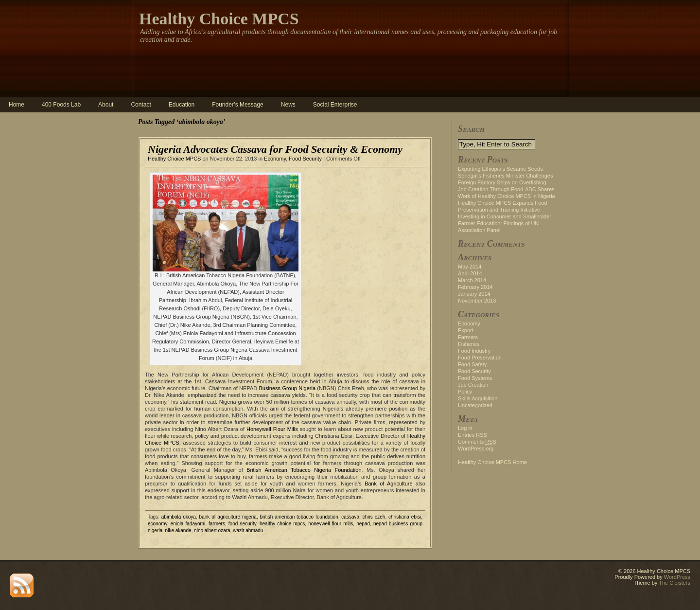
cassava (350, 517)
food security (242, 524)
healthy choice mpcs (282, 524)
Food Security (305, 159)
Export (466, 330)
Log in (465, 428)
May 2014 (470, 267)
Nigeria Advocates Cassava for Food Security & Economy (275, 149)
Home (17, 105)
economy (157, 524)
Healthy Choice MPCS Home (492, 462)
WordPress (677, 577)
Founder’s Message (238, 105)
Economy (275, 159)
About (106, 105)
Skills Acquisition (478, 398)
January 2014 (474, 294)
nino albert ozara (212, 530)
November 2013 (477, 301)
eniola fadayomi (188, 524)
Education (182, 105)
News (288, 105)
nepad (363, 524)
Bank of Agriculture (389, 484)
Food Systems (475, 378)
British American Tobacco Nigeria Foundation (304, 470)
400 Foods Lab (61, 105)
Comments (477, 442)
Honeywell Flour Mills (272, 429)
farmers (217, 524)
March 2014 (472, 280)
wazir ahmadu (248, 530)
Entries (472, 435)
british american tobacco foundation (299, 517)
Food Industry (474, 351)
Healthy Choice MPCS (219, 19)
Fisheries (469, 344)
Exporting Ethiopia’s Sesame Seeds (500, 169)
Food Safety (472, 364)
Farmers (468, 337)
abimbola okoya (179, 517)
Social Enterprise (335, 105)
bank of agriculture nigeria (228, 517)
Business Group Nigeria (287, 388)
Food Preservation (480, 358)
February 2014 (475, 287)
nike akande (178, 530)
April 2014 (470, 273)
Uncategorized (475, 405)
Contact (141, 105)
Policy (465, 392)
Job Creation (473, 385)
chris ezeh (374, 517)
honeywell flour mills (331, 524)
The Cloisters (674, 583)
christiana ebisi (405, 517)
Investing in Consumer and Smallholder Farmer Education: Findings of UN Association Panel (505, 223)
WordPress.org (476, 449)
